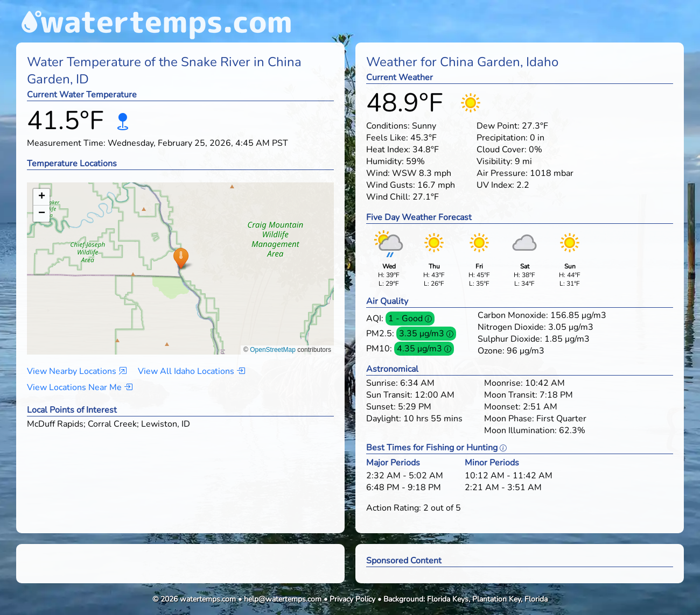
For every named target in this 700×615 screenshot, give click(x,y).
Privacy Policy (352, 599)
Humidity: (385, 161)
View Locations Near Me (80, 387)
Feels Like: (387, 138)
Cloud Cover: (502, 150)
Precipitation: (502, 138)
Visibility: (495, 161)
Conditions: (388, 126)
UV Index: (495, 185)
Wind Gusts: (391, 185)
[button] (181, 258)
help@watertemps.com (283, 599)
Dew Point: (498, 126)
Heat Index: (388, 150)
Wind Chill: (388, 197)
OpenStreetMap (273, 350)
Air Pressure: (502, 173)
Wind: (378, 173)
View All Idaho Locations (191, 371)
